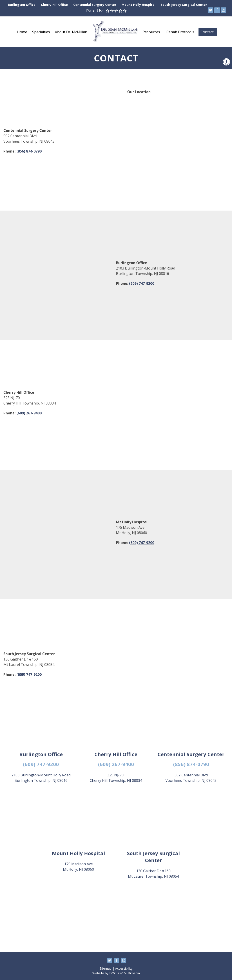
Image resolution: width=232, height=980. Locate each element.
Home (22, 32)
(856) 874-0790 (29, 151)
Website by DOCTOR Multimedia (116, 973)
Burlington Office (22, 5)
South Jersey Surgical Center (184, 5)
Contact (207, 32)
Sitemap (106, 968)
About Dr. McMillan (71, 32)
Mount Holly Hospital (138, 5)
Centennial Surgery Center (95, 5)
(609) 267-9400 (29, 413)
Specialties (41, 32)
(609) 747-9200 (142, 283)
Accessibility (124, 968)
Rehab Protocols (180, 32)
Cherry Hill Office (54, 5)
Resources (151, 32)
